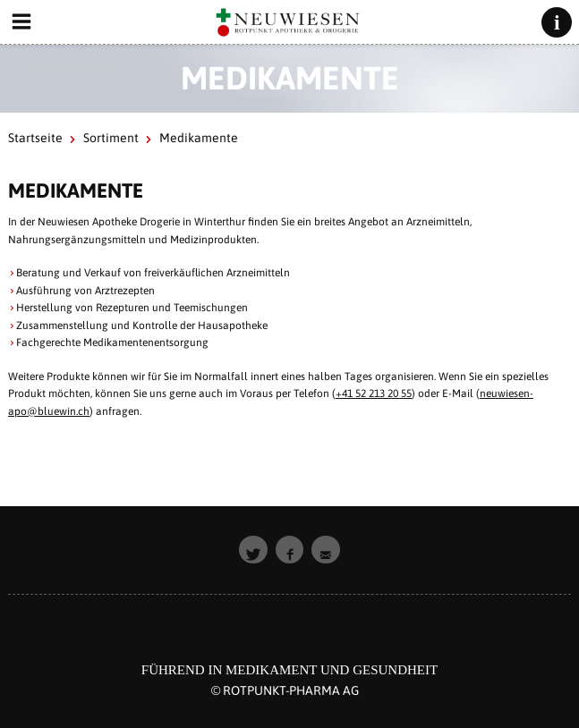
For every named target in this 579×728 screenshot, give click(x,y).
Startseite (35, 138)
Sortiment (111, 138)
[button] (253, 550)
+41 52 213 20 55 (374, 394)
